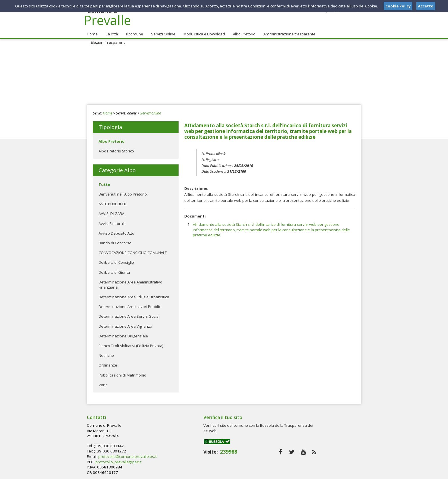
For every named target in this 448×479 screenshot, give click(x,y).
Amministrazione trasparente (287, 32)
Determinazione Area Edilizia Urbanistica (134, 295)
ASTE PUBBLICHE (113, 202)
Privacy (326, 473)
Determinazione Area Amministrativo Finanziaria (130, 282)
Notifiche (106, 353)
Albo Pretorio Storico (116, 149)
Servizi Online (162, 32)
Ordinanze (108, 363)
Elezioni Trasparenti (338, 32)
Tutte (104, 182)
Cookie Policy (349, 473)
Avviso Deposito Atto (116, 231)
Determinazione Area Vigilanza (125, 324)
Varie (103, 383)
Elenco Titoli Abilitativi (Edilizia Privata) (131, 343)
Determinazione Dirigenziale (123, 334)
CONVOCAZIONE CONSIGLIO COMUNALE (133, 250)
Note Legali (305, 473)
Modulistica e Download (202, 32)
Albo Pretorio (242, 32)
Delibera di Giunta (114, 270)
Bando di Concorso (115, 241)
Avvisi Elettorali (112, 221)
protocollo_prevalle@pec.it (211, 439)
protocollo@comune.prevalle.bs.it (220, 434)
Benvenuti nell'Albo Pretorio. (123, 192)
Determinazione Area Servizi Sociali (129, 314)
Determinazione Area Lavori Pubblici (130, 305)
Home (92, 32)
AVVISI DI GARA (111, 212)
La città (111, 32)
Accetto (426, 6)
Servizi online (151, 111)
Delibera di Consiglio (116, 260)
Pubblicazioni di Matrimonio (122, 373)
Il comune (133, 32)
